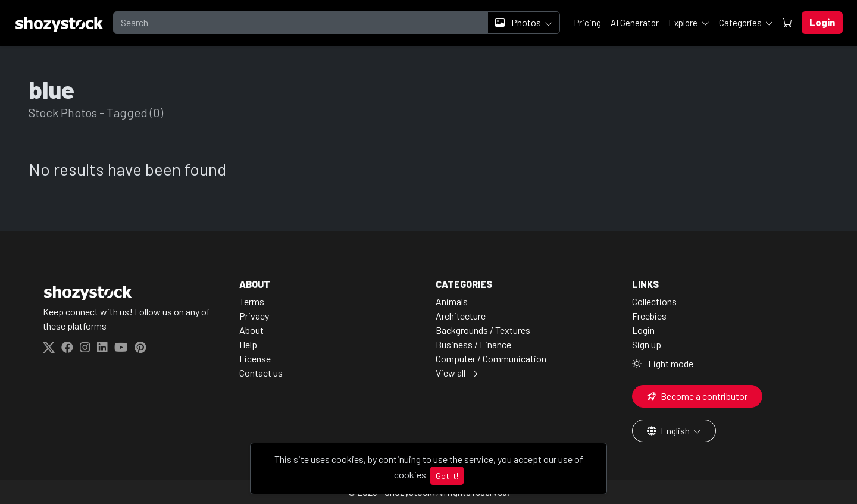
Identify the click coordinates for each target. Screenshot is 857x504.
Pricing (588, 23)
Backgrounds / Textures (483, 330)
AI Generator (635, 23)
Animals (452, 301)
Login (643, 330)
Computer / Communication (491, 359)
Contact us (261, 373)
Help (248, 344)
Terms (252, 301)
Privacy (254, 316)
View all (451, 373)
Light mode (663, 363)
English (669, 431)
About (251, 330)
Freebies (649, 316)
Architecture (461, 316)
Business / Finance (473, 344)
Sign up (647, 344)
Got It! (447, 476)
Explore (684, 23)
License (255, 359)
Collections (654, 301)
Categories (741, 23)
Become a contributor (697, 396)
